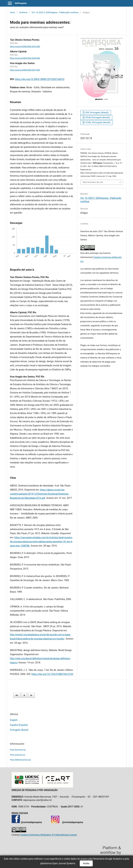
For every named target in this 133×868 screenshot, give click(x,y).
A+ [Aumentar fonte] (17, 695)
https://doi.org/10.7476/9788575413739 (52, 674)
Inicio (13, 12)
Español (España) (19, 725)
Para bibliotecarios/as (20, 760)
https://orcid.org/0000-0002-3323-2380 (25, 47)
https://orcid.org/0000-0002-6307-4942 (25, 70)
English (14, 720)
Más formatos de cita (93, 182)
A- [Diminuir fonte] (31, 695)
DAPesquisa (21, 3)
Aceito (86, 863)
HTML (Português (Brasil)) (98, 122)
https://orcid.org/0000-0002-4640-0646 (25, 58)
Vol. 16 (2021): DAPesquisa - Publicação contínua (55, 12)
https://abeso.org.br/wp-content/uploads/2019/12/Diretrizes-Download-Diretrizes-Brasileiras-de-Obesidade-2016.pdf (40, 494)
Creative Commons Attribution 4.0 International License (48, 835)
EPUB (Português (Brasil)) (97, 117)
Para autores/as (18, 755)
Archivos (23, 12)
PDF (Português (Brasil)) (97, 113)
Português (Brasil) (19, 730)
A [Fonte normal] (24, 695)
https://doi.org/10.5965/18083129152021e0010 (40, 79)
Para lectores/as (18, 750)
